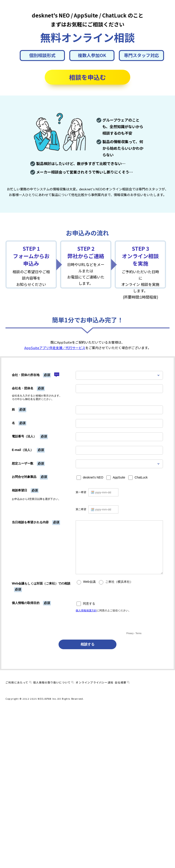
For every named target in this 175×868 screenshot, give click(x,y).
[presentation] (109, 622)
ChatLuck (141, 477)
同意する (89, 604)
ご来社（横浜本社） (119, 582)
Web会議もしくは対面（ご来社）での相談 (41, 583)
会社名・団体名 (23, 388)
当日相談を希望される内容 (30, 522)
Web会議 (89, 582)
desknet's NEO (93, 477)
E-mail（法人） (23, 450)
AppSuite (119, 477)
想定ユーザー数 (23, 463)
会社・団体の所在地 (26, 375)
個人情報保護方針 (86, 611)
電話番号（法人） (24, 436)
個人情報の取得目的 (26, 603)
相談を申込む (87, 77)
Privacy (130, 633)
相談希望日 (20, 490)
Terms (138, 633)
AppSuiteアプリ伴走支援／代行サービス (55, 348)
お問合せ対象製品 (24, 477)
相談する (87, 644)
